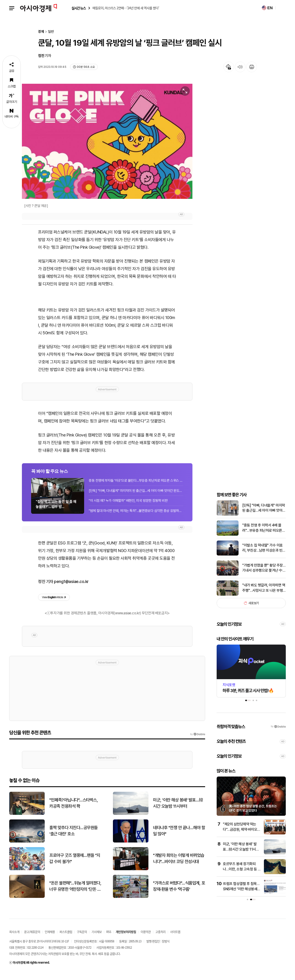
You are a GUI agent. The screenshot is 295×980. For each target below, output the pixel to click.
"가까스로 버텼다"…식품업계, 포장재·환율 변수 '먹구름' (179, 894)
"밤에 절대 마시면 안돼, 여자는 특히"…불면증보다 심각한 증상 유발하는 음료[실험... (136, 517)
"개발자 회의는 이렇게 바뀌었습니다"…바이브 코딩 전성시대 (179, 866)
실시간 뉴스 (79, 8)
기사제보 (97, 940)
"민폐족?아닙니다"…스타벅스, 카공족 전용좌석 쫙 (74, 811)
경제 (41, 32)
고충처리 (160, 940)
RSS (109, 940)
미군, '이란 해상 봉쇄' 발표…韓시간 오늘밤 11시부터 (241, 857)
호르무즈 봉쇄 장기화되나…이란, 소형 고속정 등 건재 (242, 877)
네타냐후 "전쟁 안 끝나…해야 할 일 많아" (179, 839)
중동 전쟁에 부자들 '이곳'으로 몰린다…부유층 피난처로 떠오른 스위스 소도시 (136, 487)
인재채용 (50, 940)
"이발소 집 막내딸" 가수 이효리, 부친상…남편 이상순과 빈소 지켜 (264, 556)
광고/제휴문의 (32, 940)
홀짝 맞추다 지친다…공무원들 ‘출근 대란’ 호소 (74, 839)
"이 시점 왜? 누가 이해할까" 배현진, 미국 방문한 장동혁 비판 (128, 507)
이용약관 (146, 940)
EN (267, 8)
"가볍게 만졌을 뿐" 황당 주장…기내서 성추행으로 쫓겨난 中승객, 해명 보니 (264, 576)
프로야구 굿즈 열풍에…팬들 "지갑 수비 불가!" (75, 866)
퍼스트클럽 (66, 940)
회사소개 (14, 940)
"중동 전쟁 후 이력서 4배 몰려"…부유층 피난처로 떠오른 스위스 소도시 (262, 536)
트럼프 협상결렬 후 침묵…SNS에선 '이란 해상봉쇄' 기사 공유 (241, 897)
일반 (51, 32)
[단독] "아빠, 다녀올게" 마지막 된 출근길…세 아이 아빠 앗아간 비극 (264, 516)
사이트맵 (175, 940)
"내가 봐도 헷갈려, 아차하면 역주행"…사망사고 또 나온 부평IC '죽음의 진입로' (264, 596)
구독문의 (82, 940)
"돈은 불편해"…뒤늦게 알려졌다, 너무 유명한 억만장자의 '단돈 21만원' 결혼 (75, 894)
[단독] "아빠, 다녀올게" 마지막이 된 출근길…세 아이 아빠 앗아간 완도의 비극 (136, 497)
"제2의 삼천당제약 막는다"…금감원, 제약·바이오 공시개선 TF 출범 (240, 837)
